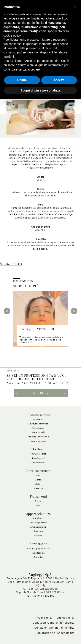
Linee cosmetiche (38, 471)
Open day (38, 557)
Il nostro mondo (38, 415)
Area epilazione (38, 527)
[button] (75, 7)
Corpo (38, 480)
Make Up (38, 488)
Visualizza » (11, 264)
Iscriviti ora (40, 393)
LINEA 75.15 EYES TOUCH (37, 329)
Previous (7, 311)
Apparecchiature (38, 514)
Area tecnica (38, 553)
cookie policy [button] (12, 35)
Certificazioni (38, 462)
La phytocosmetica (38, 424)
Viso (38, 475)
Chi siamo (38, 419)
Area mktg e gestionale (38, 548)
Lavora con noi (38, 441)
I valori (38, 450)
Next (74, 311)
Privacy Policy (43, 618)
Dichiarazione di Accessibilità (55, 633)
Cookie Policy (66, 618)
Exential (38, 536)
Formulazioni (38, 428)
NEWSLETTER (13, 371)
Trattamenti (38, 497)
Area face (38, 531)
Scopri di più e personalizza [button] (40, 90)
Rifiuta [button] (22, 80)
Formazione (38, 544)
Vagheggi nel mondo (38, 437)
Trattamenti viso (23, 281)
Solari (38, 484)
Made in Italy (38, 432)
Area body (38, 518)
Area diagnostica (38, 523)
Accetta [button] (59, 80)
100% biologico (38, 454)
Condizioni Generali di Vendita (54, 628)
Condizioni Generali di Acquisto (54, 623)
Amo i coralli (38, 458)
